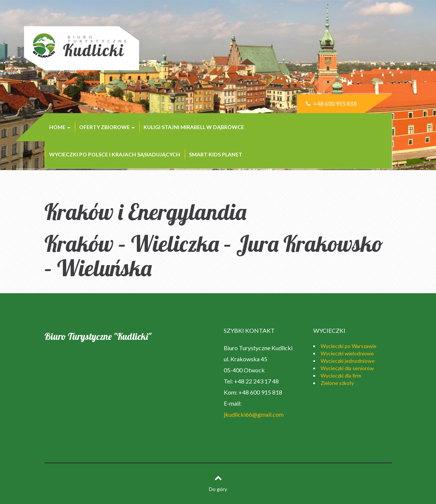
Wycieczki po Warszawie (349, 346)
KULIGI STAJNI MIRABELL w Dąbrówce (194, 127)
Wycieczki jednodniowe (348, 361)
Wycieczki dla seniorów (347, 368)
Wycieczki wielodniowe (347, 353)
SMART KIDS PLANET (216, 154)
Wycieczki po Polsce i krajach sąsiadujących (115, 154)
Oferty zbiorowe (107, 127)
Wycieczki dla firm (341, 376)
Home (60, 127)
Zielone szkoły (337, 383)
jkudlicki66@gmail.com (254, 414)
